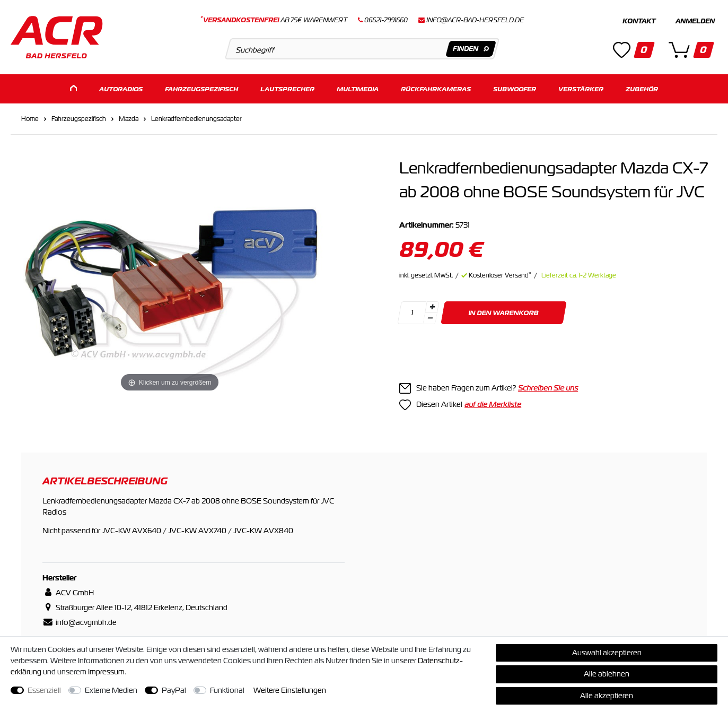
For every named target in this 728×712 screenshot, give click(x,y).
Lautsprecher (287, 89)
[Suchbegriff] (362, 49)
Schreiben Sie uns (548, 388)
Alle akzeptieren (607, 696)
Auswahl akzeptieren (607, 653)
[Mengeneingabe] (412, 313)
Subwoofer (515, 89)
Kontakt (639, 21)
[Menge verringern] (430, 319)
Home (30, 119)
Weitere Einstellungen (290, 690)
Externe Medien (111, 690)
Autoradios (121, 89)
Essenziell (44, 690)
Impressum (106, 672)
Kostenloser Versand (500, 275)
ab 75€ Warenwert (274, 20)
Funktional (227, 690)
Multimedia (358, 89)
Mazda (129, 119)
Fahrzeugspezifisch (201, 89)
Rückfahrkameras (436, 89)
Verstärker (581, 89)
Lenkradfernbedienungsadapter (196, 119)
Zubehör (642, 89)
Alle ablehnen (607, 674)
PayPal (174, 690)
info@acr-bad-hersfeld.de (475, 20)
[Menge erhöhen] (432, 307)
